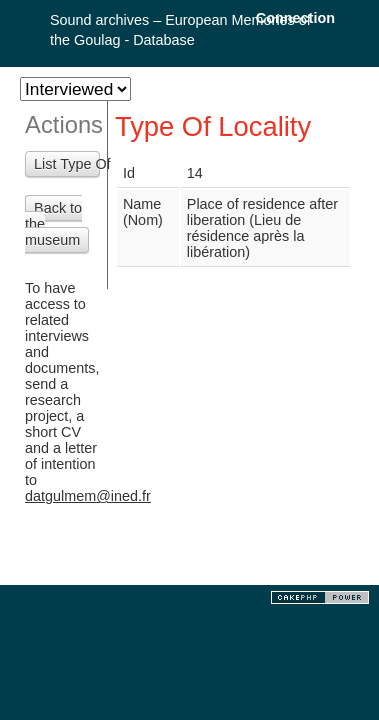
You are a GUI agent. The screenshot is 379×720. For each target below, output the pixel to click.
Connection (295, 18)
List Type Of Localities (67, 164)
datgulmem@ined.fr (88, 496)
